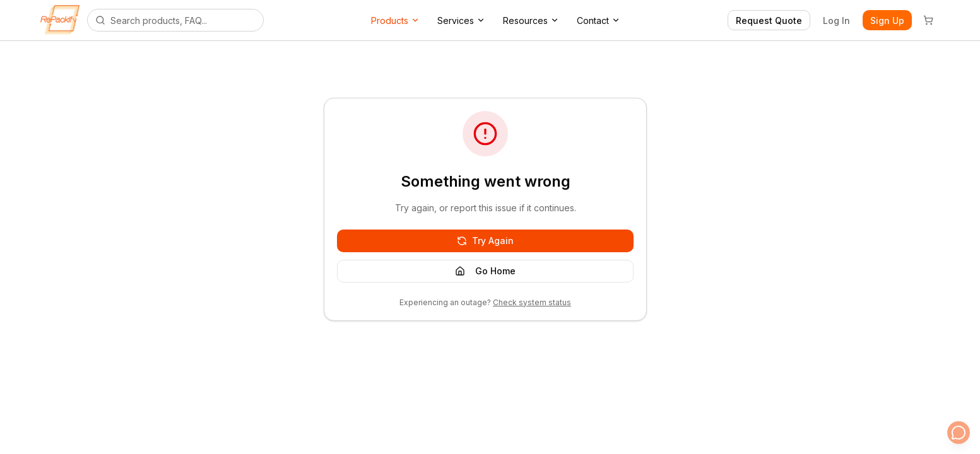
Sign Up (887, 20)
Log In (836, 20)
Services (461, 20)
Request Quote (769, 20)
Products (395, 20)
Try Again (485, 241)
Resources (531, 20)
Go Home (485, 271)
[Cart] (928, 20)
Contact (599, 20)
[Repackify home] (60, 20)
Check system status (532, 302)
